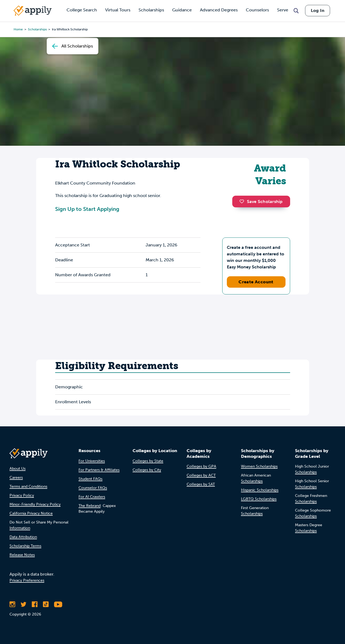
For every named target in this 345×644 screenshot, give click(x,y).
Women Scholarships (259, 466)
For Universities (92, 461)
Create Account (256, 282)
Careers (16, 478)
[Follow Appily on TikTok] (46, 604)
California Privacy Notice (31, 513)
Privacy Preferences (27, 580)
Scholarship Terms (25, 546)
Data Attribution (23, 537)
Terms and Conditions (28, 486)
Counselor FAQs (93, 488)
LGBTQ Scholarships (259, 499)
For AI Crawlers (92, 497)
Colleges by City (147, 470)
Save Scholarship (261, 202)
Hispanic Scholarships (260, 490)
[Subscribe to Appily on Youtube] (58, 604)
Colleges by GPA (201, 466)
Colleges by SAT (201, 484)
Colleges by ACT (201, 475)
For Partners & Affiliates (99, 470)
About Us (18, 469)
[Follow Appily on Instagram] (12, 604)
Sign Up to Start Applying (87, 209)
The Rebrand (90, 506)
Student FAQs (90, 479)
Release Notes (22, 555)
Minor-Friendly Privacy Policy (35, 504)
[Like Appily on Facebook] (35, 604)
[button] (243, 201)
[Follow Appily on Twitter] (23, 604)
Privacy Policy (22, 495)
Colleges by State (148, 461)
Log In (318, 10)
